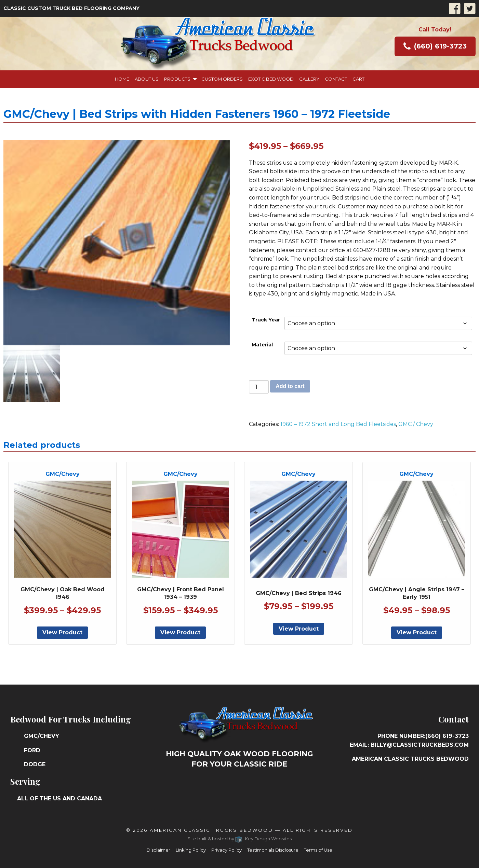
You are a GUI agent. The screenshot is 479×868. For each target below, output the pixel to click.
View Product (62, 632)
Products (177, 79)
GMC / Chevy (416, 424)
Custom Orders (222, 79)
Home (122, 79)
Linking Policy (191, 850)
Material (262, 345)
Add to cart (290, 386)
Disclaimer (158, 850)
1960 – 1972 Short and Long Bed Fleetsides (338, 424)
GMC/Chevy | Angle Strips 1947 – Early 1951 (417, 593)
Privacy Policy (227, 850)
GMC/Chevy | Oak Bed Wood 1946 (63, 593)
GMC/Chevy (42, 736)
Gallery (309, 79)
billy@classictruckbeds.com (420, 745)
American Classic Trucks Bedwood (211, 830)
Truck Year (266, 320)
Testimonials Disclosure (273, 850)
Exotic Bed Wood (271, 79)
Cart (358, 79)
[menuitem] (122, 79)
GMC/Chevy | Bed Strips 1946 (299, 593)
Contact (336, 79)
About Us (147, 79)
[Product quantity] (259, 387)
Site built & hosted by (239, 839)
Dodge (35, 764)
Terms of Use (318, 850)
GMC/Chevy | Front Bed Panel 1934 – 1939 (181, 593)
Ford (32, 750)
